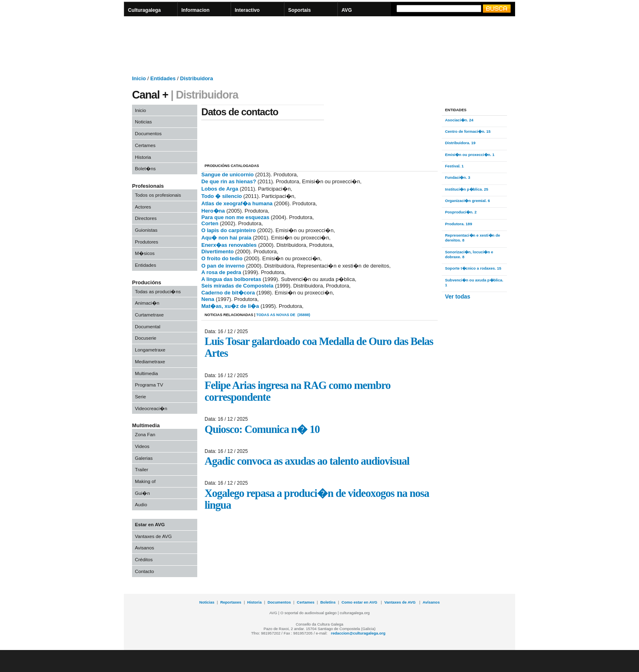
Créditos (144, 559)
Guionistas (146, 230)
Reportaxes (231, 602)
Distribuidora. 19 (460, 143)
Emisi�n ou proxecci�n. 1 (470, 155)
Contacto (144, 571)
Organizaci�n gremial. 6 (467, 201)
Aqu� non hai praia (226, 238)
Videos (142, 446)
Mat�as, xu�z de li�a (230, 306)
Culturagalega (144, 10)
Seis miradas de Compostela (237, 286)
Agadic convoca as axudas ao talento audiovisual (307, 461)
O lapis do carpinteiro (229, 230)
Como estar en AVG (360, 602)
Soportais (300, 10)
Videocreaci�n (151, 408)
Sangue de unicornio (228, 175)
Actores (143, 207)
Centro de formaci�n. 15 (468, 131)
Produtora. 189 (458, 224)
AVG (347, 10)
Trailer (142, 469)
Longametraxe (150, 350)
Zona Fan (145, 434)
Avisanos (144, 548)
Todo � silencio (221, 196)
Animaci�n (147, 303)
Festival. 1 (454, 166)
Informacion (195, 10)
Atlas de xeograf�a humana (237, 203)
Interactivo (247, 10)
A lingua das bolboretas (231, 279)
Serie (140, 396)
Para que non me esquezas (235, 217)
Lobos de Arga (220, 189)
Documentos (148, 133)
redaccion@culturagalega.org (358, 633)
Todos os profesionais (158, 195)
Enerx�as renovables (230, 245)
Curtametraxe (149, 315)
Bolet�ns (145, 168)
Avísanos (431, 602)
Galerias (144, 458)
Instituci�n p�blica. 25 (467, 189)
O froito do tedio (222, 258)
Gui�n (142, 493)
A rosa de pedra (221, 272)
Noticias (143, 122)
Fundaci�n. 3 (458, 177)
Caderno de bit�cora (228, 293)
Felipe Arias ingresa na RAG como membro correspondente (297, 391)
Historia (143, 157)
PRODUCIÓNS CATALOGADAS (232, 166)
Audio (141, 504)
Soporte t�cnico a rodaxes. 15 (473, 268)
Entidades (145, 265)
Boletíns (328, 602)
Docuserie (146, 338)
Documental (148, 326)
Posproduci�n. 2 (461, 212)
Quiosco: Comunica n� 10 (262, 429)
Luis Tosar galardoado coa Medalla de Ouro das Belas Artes (319, 347)
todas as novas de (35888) (283, 315)
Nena (208, 299)
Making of (145, 481)
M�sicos (145, 253)
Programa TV (149, 385)
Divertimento (217, 251)
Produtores (147, 242)
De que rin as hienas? (229, 181)
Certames (145, 145)
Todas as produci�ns (158, 291)
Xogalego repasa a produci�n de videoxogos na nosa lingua (317, 499)
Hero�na (213, 211)
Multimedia (147, 373)
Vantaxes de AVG (153, 536)
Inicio (140, 110)
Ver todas (458, 297)
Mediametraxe (150, 361)
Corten (210, 223)
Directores (146, 218)
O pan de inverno (223, 266)
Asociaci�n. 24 (459, 120)
